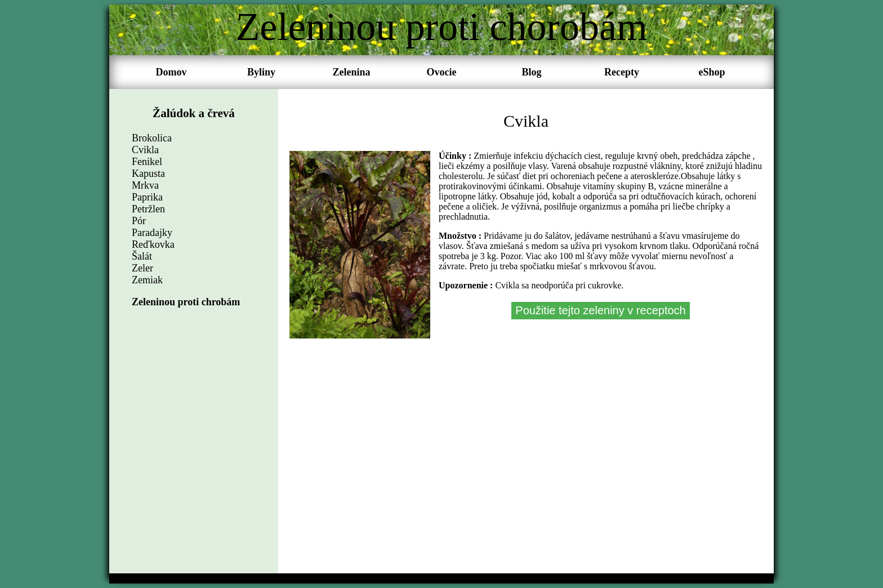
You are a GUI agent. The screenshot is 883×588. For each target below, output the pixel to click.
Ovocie (442, 72)
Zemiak (147, 280)
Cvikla (145, 150)
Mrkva (145, 185)
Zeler (142, 268)
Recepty (622, 72)
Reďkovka (153, 244)
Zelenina (351, 72)
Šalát (142, 256)
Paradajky (152, 233)
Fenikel (147, 162)
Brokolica (152, 138)
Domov (171, 72)
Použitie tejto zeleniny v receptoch (601, 310)
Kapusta (148, 173)
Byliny (261, 72)
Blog (531, 72)
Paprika (147, 197)
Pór (139, 221)
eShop (712, 72)
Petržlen (148, 209)
